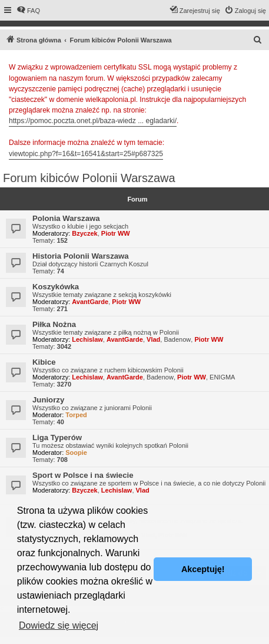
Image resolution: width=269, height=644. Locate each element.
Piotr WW (116, 233)
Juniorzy (48, 400)
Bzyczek (84, 233)
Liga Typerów (57, 437)
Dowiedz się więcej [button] (59, 625)
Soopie (76, 453)
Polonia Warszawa (66, 218)
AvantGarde (90, 302)
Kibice (44, 362)
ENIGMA (222, 377)
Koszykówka (56, 287)
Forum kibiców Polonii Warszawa (89, 178)
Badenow (177, 339)
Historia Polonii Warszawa (81, 256)
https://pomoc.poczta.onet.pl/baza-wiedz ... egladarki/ (93, 121)
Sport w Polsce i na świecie (83, 475)
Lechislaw (87, 339)
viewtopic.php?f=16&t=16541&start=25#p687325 (86, 154)
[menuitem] (28, 11)
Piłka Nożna (54, 324)
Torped (76, 415)
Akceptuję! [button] (203, 569)
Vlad (153, 339)
